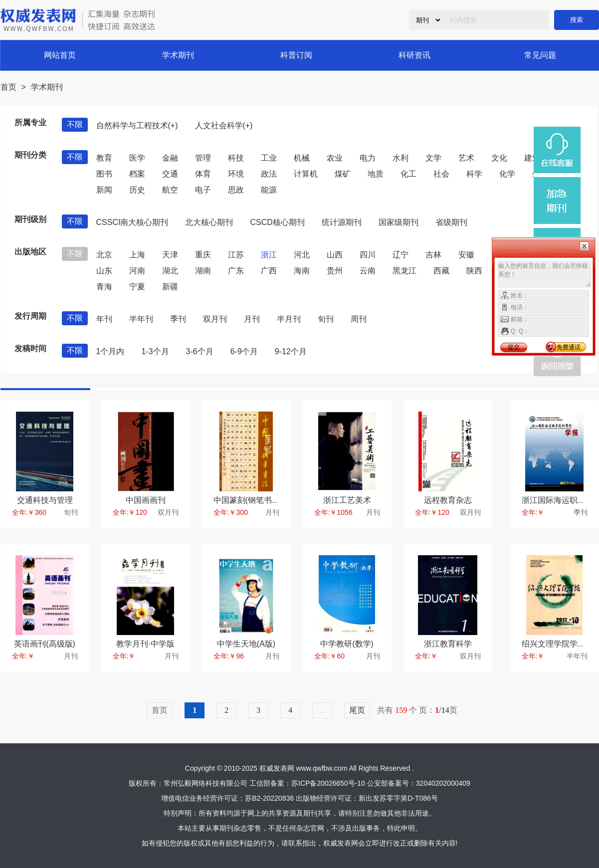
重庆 (203, 255)
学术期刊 (178, 55)
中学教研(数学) (347, 644)
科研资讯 (414, 55)
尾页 (357, 710)
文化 (499, 158)
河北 (302, 255)
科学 (474, 174)
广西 (269, 271)
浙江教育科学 (448, 644)
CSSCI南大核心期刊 (132, 222)
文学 (433, 158)
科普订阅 (296, 55)
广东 (236, 271)
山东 (104, 271)
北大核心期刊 (209, 222)
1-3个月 (155, 351)
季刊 (178, 319)
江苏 (236, 255)
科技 (236, 158)
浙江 (269, 255)
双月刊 (215, 319)
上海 (137, 255)
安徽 (466, 255)
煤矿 (343, 174)
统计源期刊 (342, 222)
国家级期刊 (399, 222)
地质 (376, 174)
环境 (236, 174)
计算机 (306, 174)
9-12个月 (291, 351)
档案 (137, 174)
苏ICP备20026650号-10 (328, 783)
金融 (170, 158)
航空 (170, 190)
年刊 (104, 319)
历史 (137, 190)
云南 (368, 271)
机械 (302, 158)
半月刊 (289, 319)
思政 (236, 190)
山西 (335, 255)
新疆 (170, 287)
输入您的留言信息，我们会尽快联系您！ (544, 274)
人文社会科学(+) (224, 125)
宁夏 (137, 287)
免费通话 (569, 347)
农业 (335, 158)
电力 (368, 158)
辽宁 (400, 255)
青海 (104, 287)
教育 (104, 158)
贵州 (335, 271)
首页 (8, 87)
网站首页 (60, 55)
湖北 (170, 271)
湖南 (203, 271)
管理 (203, 158)
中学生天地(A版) (246, 644)
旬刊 (326, 319)
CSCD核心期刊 (277, 222)
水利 (400, 158)
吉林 (433, 255)
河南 (137, 271)
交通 (170, 174)
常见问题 (540, 55)
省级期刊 (451, 222)
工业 (269, 158)
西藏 (441, 271)
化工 (408, 174)
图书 (104, 174)
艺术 (466, 158)
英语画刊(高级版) (45, 644)
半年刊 (141, 319)
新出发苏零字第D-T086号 (398, 798)
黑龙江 (404, 271)
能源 (269, 190)
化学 (507, 174)
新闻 (104, 190)
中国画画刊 (146, 500)
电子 (203, 190)
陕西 (474, 271)
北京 (104, 255)
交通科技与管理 (45, 500)
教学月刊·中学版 (145, 644)
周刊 (359, 319)
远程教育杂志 (448, 500)
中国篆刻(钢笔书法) (248, 500)
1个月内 (110, 351)
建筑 (532, 158)
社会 (441, 174)
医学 (137, 158)
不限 (75, 124)
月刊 (252, 319)
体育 (203, 174)
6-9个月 (244, 351)
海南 (302, 271)
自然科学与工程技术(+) (137, 125)
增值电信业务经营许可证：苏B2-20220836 (227, 798)
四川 (368, 255)
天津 (170, 255)
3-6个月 (200, 351)
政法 (269, 174)
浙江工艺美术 (347, 500)
